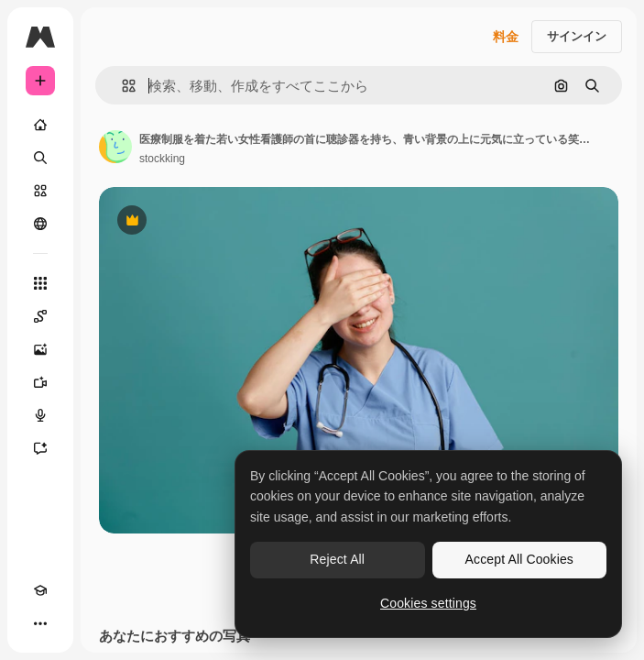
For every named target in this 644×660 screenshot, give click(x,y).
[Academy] (40, 590)
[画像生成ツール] (40, 349)
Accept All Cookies (519, 559)
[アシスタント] (40, 448)
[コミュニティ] (40, 224)
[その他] (40, 623)
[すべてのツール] (40, 283)
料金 (506, 37)
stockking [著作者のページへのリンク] (162, 159)
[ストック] (40, 191)
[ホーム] (40, 125)
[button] (121, 86)
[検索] (40, 158)
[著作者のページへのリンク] (115, 147)
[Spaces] (40, 316)
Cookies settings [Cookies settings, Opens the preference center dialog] (428, 603)
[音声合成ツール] (40, 415)
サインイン (577, 36)
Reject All (337, 559)
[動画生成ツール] (40, 382)
